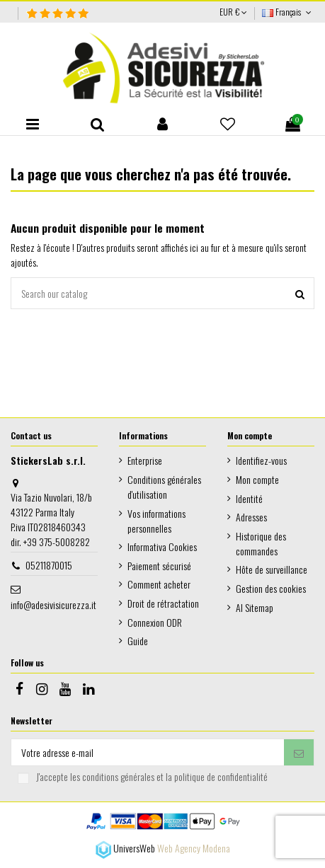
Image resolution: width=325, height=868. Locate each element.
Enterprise (145, 460)
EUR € (233, 12)
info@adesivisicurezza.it (53, 604)
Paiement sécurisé (159, 566)
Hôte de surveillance (272, 569)
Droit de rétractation (163, 603)
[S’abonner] (299, 753)
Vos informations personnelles (156, 521)
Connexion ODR (155, 622)
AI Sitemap (255, 607)
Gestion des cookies (271, 588)
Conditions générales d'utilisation (164, 487)
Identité (249, 498)
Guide (138, 641)
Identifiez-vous (261, 460)
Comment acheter (159, 584)
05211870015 (49, 565)
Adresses (251, 517)
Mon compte (257, 479)
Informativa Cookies (162, 546)
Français (288, 12)
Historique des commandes (261, 543)
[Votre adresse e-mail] (148, 753)
